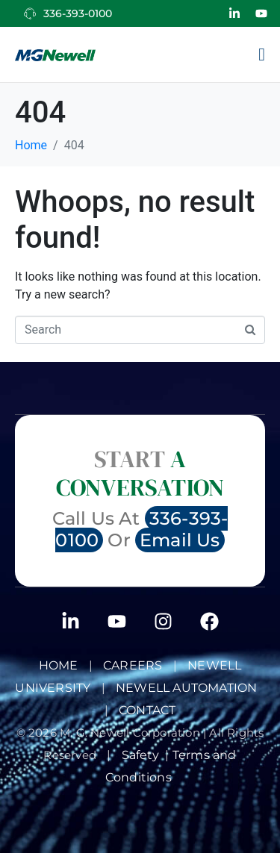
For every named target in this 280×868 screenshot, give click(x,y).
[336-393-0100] (30, 13)
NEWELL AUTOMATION (186, 688)
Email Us (180, 540)
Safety (144, 755)
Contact (147, 710)
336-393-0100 (78, 13)
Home (59, 665)
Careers (133, 665)
